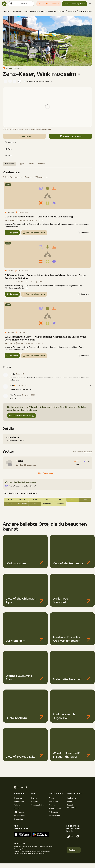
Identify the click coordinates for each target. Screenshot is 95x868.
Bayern (43, 11)
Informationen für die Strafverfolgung (34, 853)
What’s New (54, 801)
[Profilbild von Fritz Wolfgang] (5, 396)
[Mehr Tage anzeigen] (48, 473)
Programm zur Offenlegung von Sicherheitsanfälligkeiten (32, 851)
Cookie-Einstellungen (45, 846)
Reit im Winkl (72, 11)
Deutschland (34, 11)
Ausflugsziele (16, 11)
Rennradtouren (19, 815)
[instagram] (68, 836)
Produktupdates (55, 808)
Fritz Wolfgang (15, 395)
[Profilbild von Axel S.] (15, 81)
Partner (34, 798)
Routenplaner (19, 801)
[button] (49, 4)
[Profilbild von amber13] (10, 81)
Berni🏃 (13, 386)
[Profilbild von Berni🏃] (5, 387)
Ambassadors (54, 812)
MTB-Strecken (19, 812)
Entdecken (6, 11)
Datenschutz (18, 846)
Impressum (17, 853)
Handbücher (71, 798)
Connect (35, 801)
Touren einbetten (38, 805)
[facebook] (78, 836)
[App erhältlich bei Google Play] (40, 834)
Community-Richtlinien (21, 849)
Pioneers (52, 805)
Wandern (17, 808)
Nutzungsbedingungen (30, 846)
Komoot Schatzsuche (72, 806)
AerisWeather (88, 452)
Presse (52, 798)
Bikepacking (18, 819)
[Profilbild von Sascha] (5, 81)
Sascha (12, 374)
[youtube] (73, 836)
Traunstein (62, 11)
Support (70, 801)
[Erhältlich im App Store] (22, 834)
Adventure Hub (55, 815)
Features (17, 805)
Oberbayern (52, 11)
